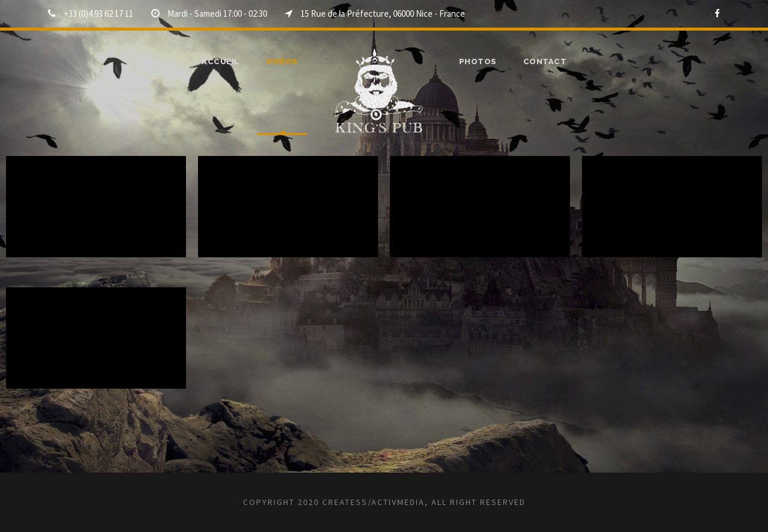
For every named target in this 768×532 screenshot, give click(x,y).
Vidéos (285, 61)
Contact (542, 61)
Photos (479, 61)
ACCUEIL (224, 61)
